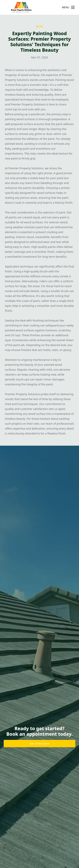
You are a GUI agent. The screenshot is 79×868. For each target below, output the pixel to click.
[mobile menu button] (73, 7)
